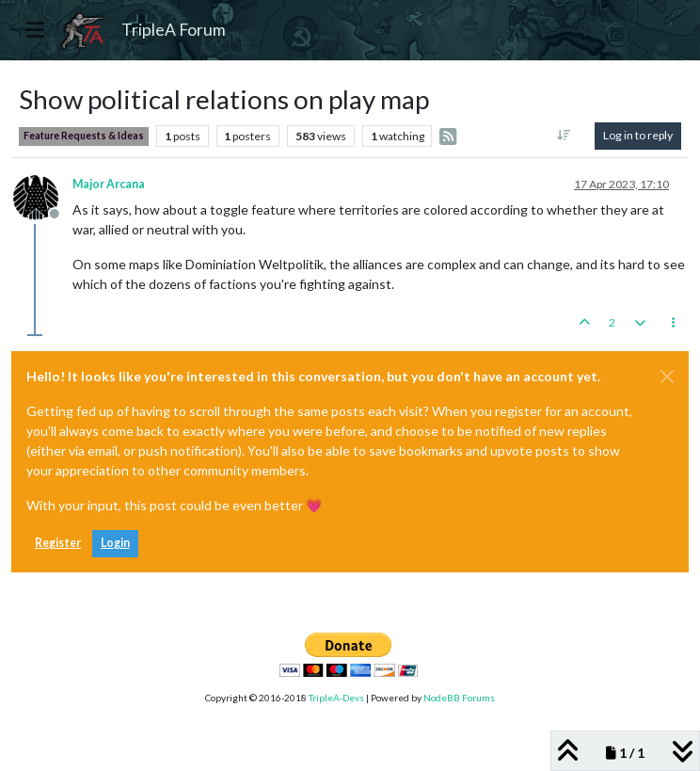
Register (58, 543)
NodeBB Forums (459, 698)
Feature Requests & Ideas (84, 136)
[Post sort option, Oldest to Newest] (564, 136)
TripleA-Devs (336, 698)
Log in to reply (638, 135)
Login (115, 543)
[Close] (667, 377)
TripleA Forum (174, 30)
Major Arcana (109, 184)
